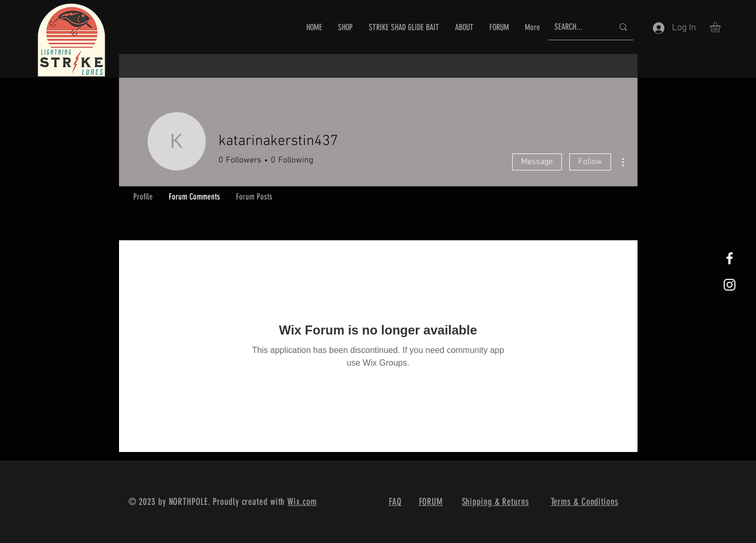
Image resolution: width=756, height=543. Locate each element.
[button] (721, 27)
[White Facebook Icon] (730, 258)
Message (537, 162)
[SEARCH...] (576, 27)
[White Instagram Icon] (730, 285)
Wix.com (302, 502)
